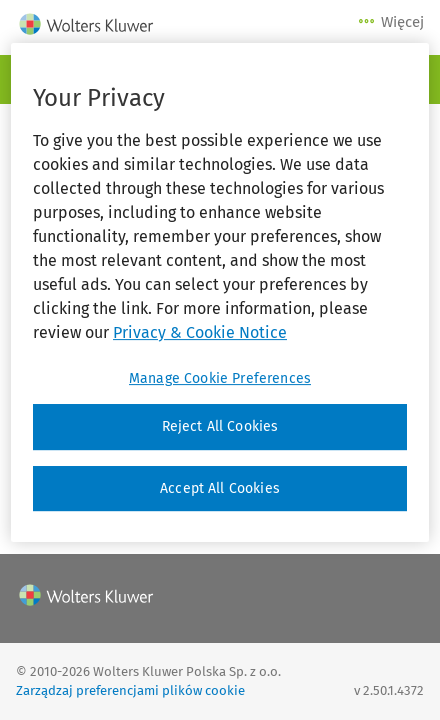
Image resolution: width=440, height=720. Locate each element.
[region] (220, 292)
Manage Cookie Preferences (220, 378)
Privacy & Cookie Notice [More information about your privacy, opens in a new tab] (200, 332)
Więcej (392, 22)
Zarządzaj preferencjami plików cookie (130, 690)
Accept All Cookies (220, 488)
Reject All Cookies (220, 426)
